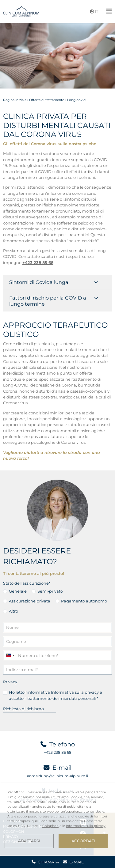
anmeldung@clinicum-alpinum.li (57, 776)
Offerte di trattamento (47, 100)
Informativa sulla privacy (75, 692)
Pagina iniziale (15, 100)
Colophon (50, 826)
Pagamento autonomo (84, 601)
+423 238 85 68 (58, 752)
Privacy (10, 682)
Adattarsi (29, 841)
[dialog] (57, 819)
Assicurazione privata (30, 601)
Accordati (83, 841)
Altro (13, 611)
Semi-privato (50, 591)
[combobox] (10, 656)
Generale (18, 591)
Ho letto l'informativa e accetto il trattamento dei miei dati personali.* (56, 695)
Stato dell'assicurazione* (27, 583)
